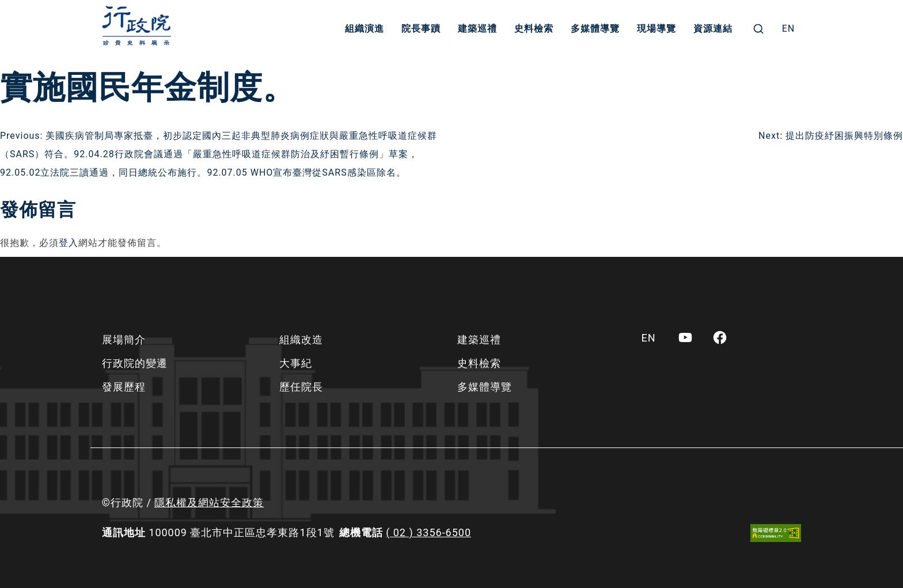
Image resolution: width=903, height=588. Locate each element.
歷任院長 (301, 387)
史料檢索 (534, 29)
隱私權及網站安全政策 (209, 502)
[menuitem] (789, 29)
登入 (69, 243)
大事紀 (296, 363)
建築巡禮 (477, 29)
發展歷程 (124, 387)
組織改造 (301, 339)
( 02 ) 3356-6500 (428, 532)
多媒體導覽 (595, 29)
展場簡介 (124, 339)
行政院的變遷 (135, 363)
